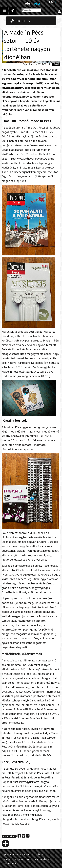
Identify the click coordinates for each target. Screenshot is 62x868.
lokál (56, 64)
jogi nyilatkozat (42, 859)
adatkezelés (10, 859)
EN (51, 2)
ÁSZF (40, 855)
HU (57, 2)
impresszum (25, 859)
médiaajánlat (10, 863)
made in (31, 3)
